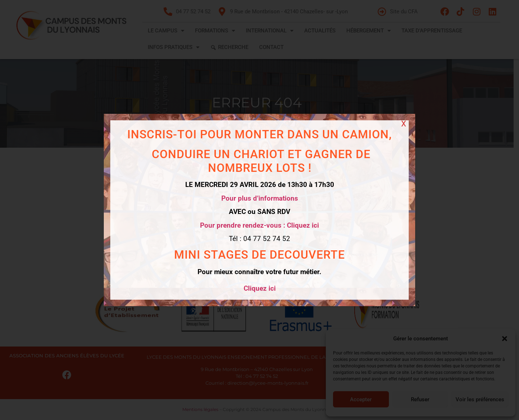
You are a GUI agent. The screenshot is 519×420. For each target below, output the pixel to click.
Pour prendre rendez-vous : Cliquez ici (259, 225)
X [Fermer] (404, 124)
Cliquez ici (260, 288)
